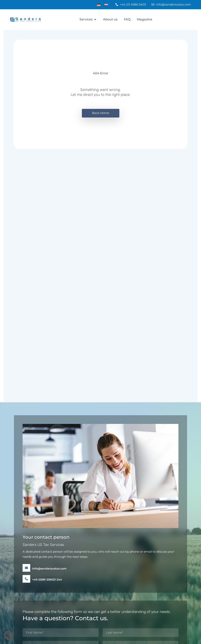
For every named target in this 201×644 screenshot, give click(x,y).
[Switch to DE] (99, 5)
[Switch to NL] (106, 5)
